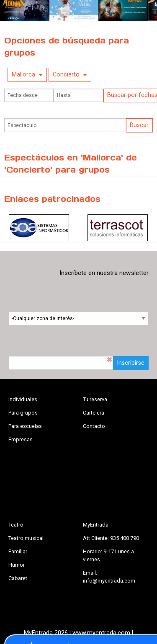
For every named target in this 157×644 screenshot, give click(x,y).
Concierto (66, 75)
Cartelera (94, 413)
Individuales (23, 399)
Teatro (16, 525)
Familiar (18, 551)
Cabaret (18, 578)
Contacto (94, 426)
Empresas (21, 439)
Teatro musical (26, 538)
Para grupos (23, 413)
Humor (17, 565)
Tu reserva (95, 399)
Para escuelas (25, 426)
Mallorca (23, 75)
